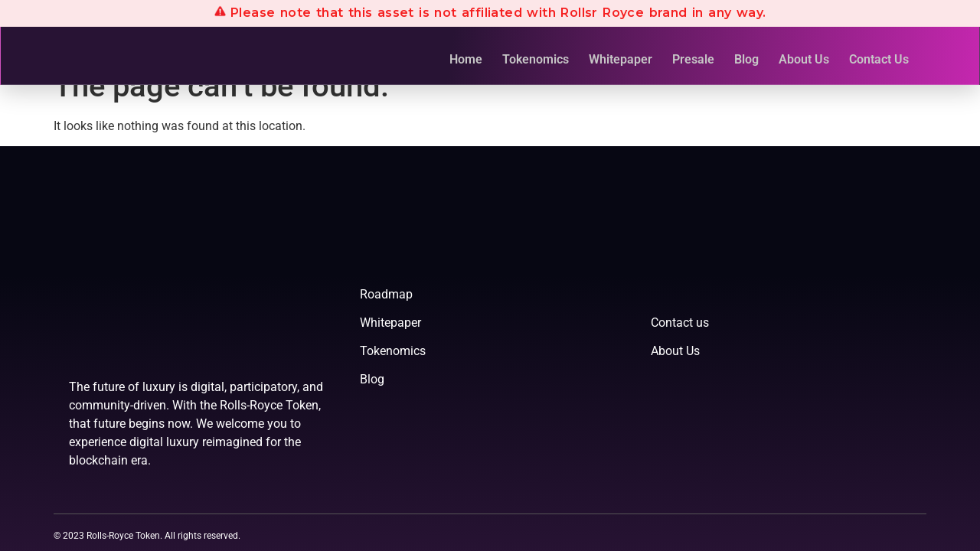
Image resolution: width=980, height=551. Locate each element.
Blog (746, 59)
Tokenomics (536, 59)
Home (466, 59)
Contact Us (879, 59)
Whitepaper (621, 59)
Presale (693, 59)
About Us (804, 59)
